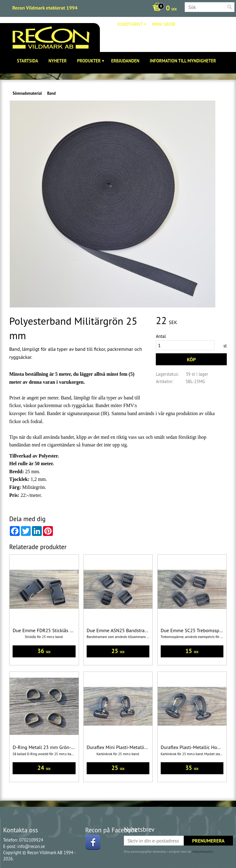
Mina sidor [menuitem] (164, 24)
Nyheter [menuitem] (58, 61)
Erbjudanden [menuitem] (125, 61)
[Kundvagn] (163, 9)
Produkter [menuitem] (89, 61)
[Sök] (230, 7)
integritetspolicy (203, 852)
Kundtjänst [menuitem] (130, 24)
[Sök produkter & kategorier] (210, 7)
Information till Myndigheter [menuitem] (183, 61)
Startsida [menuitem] (28, 61)
